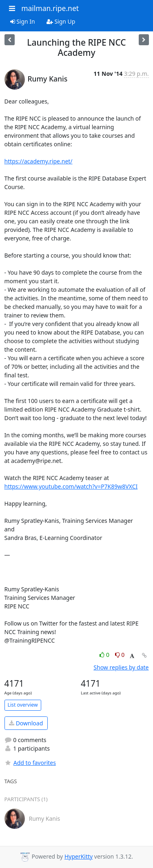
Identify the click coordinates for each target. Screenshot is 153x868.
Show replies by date (121, 667)
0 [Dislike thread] (120, 655)
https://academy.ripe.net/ (39, 161)
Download (26, 723)
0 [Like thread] (105, 655)
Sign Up (61, 21)
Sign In (23, 21)
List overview (23, 705)
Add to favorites (30, 763)
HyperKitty (79, 856)
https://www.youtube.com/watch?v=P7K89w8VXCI (71, 486)
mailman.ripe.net (50, 8)
